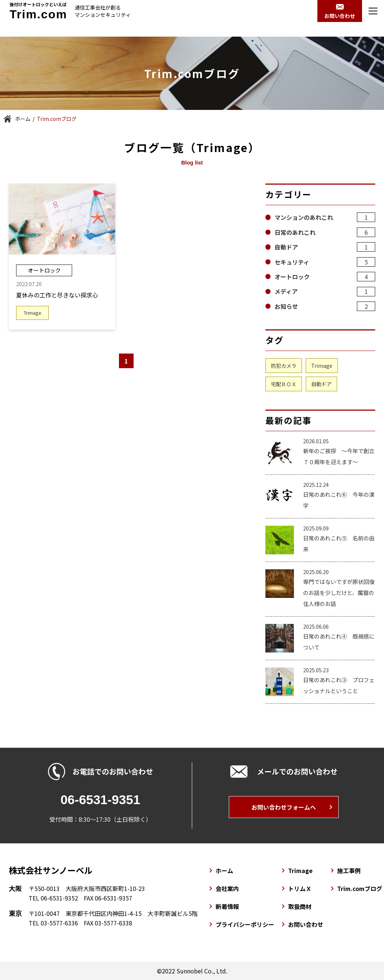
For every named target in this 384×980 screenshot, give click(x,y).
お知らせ (325, 306)
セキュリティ (325, 262)
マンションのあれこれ (325, 217)
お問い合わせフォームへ (284, 807)
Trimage (322, 366)
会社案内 (227, 888)
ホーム (23, 119)
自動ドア (325, 247)
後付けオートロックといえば (38, 11)
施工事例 (349, 870)
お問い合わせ (306, 924)
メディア (325, 292)
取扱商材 (300, 906)
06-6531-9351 (100, 800)
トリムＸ (300, 888)
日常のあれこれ (325, 232)
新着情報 (227, 906)
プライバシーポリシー (245, 924)
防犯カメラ (284, 366)
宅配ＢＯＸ (284, 384)
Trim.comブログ (360, 888)
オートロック (325, 277)
